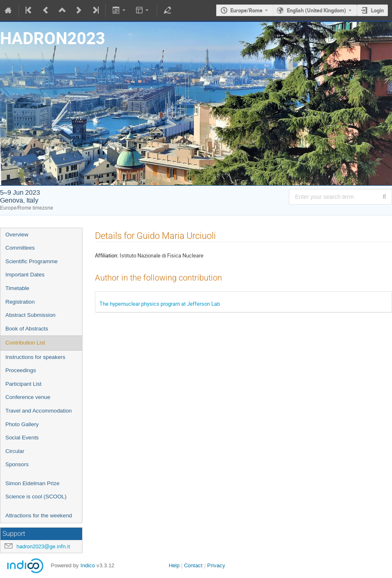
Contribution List (25, 343)
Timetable (17, 288)
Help (174, 565)
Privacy (216, 565)
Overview (17, 235)
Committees (20, 248)
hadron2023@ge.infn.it (43, 546)
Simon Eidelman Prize (32, 483)
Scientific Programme (32, 261)
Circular (15, 451)
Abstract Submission (30, 315)
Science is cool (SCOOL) (36, 497)
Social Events (22, 438)
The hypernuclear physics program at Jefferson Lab (160, 304)
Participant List (23, 384)
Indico (88, 565)
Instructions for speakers (35, 357)
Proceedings (21, 370)
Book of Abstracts (27, 329)
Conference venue (28, 397)
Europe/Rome (246, 10)
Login (377, 10)
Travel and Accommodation (39, 411)
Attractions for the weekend (39, 515)
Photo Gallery (22, 424)
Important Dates (25, 275)
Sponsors (17, 464)
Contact (193, 565)
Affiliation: (107, 255)
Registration (20, 302)
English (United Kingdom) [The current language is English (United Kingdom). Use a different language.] (316, 10)
